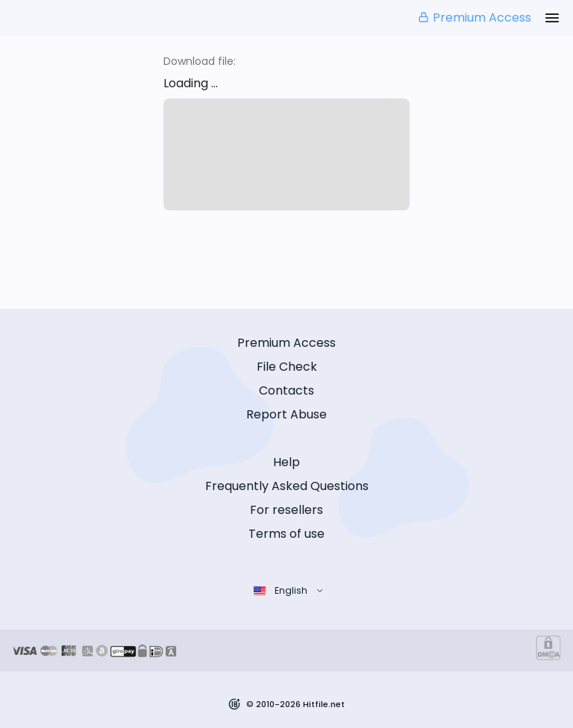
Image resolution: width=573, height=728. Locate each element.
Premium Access (474, 18)
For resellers (286, 510)
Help (286, 462)
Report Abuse (286, 414)
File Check (287, 367)
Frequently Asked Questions (287, 486)
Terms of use (286, 534)
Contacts (286, 390)
